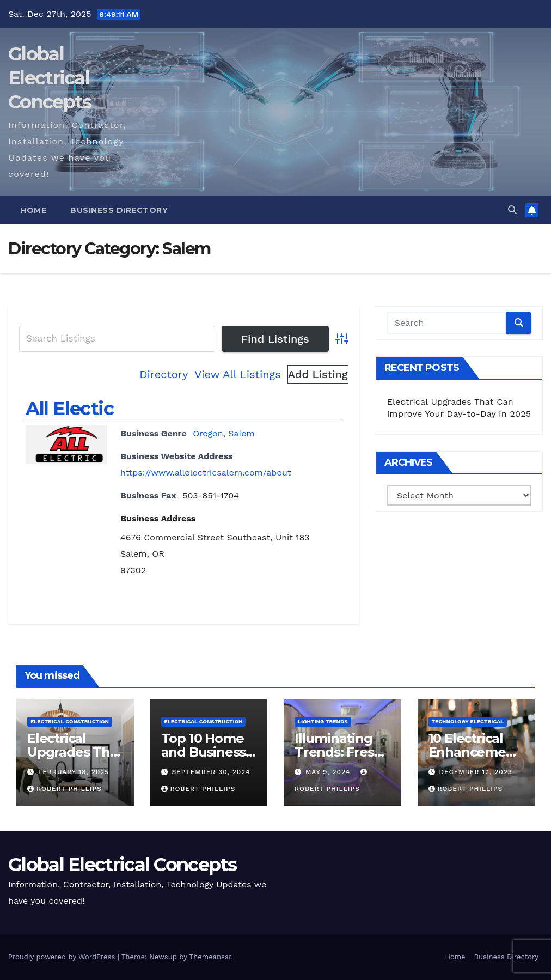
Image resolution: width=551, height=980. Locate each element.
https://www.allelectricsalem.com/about (206, 473)
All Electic (70, 409)
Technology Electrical (468, 722)
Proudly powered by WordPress (63, 957)
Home (33, 210)
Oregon (208, 433)
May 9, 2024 (329, 772)
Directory (164, 374)
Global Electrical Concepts (50, 78)
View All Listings (238, 374)
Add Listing (318, 374)
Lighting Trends (323, 722)
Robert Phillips (65, 789)
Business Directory (119, 210)
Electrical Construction (70, 722)
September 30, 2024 (211, 772)
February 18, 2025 (74, 772)
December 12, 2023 (475, 772)
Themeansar (210, 957)
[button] (512, 210)
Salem (241, 433)
